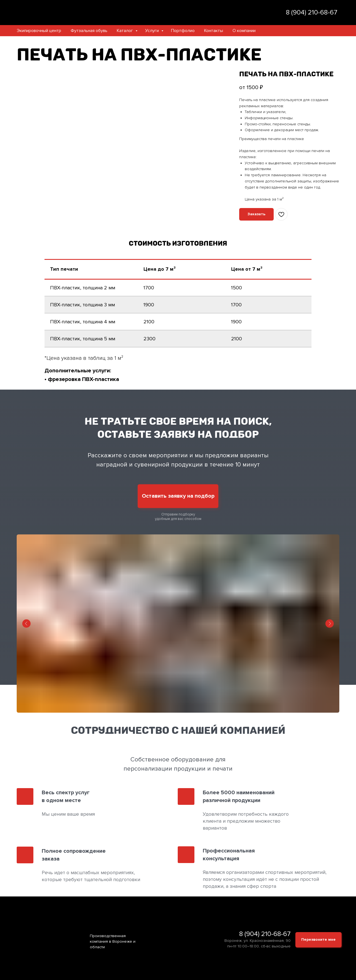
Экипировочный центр (39, 31)
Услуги (153, 31)
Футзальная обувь (89, 31)
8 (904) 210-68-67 (265, 934)
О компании (244, 31)
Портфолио (183, 31)
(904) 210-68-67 (314, 12)
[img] (256, 12)
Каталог (125, 31)
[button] (256, 214)
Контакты (214, 31)
